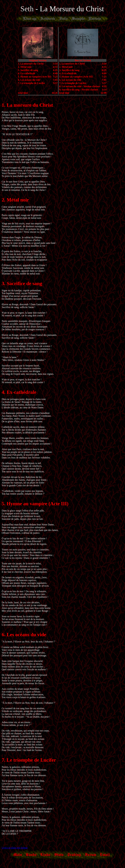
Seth (28, 9)
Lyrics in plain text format (15, 848)
